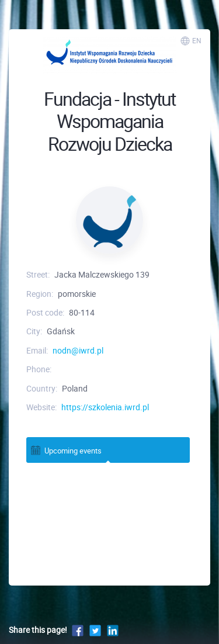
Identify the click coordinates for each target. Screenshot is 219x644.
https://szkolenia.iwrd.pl (105, 407)
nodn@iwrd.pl (78, 350)
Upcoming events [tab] (66, 450)
